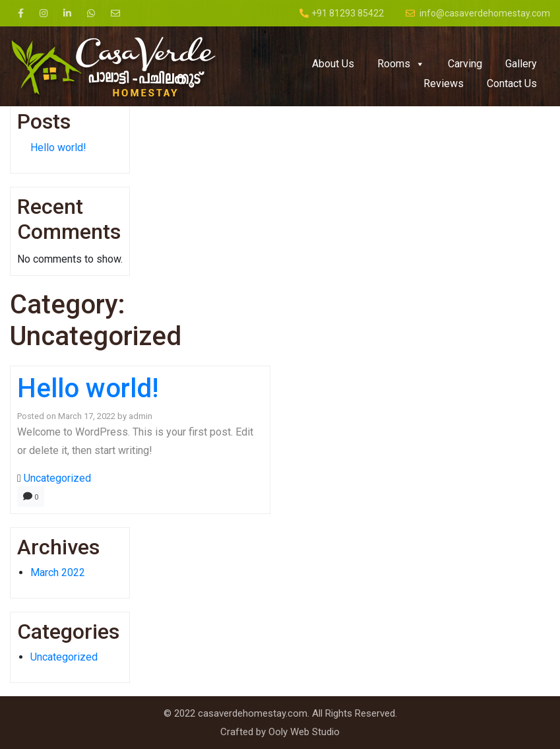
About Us (333, 64)
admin (140, 416)
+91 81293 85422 (342, 13)
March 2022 (58, 572)
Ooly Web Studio (304, 732)
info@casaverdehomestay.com (478, 13)
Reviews (444, 83)
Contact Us (512, 83)
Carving (465, 64)
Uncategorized (57, 478)
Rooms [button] (401, 64)
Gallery (521, 64)
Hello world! (58, 147)
